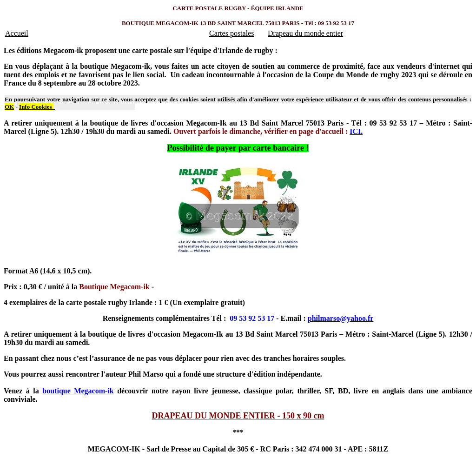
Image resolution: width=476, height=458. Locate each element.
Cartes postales (231, 33)
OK (9, 107)
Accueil (17, 33)
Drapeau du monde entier (305, 33)
